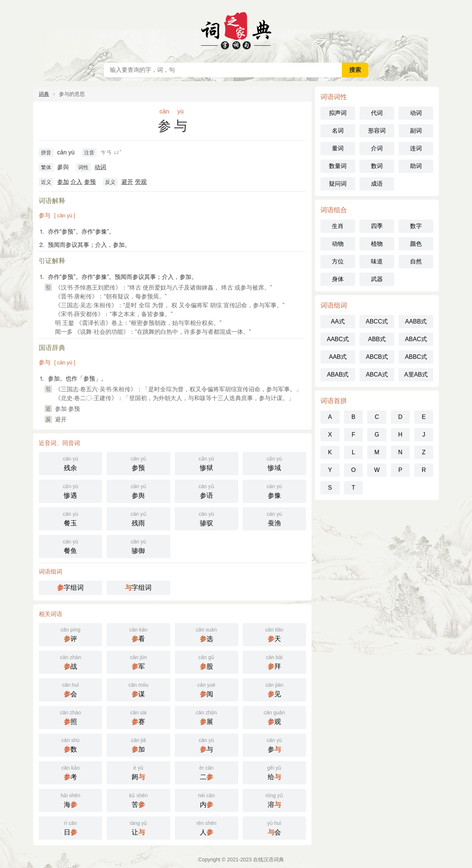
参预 (90, 182)
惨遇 (70, 491)
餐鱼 (70, 546)
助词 (416, 166)
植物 (377, 244)
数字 (416, 226)
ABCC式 (377, 321)
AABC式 (338, 339)
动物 (338, 244)
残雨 (138, 518)
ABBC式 (416, 357)
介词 (377, 148)
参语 (206, 491)
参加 (63, 182)
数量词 (338, 166)
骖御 (138, 546)
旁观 (141, 182)
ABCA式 (377, 374)
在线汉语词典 (236, 29)
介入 (76, 182)
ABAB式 (338, 374)
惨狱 (206, 463)
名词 (338, 131)
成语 (377, 184)
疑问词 (338, 184)
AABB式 (416, 321)
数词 (377, 166)
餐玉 (70, 518)
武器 (377, 279)
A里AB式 (416, 374)
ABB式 (377, 339)
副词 (416, 131)
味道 (377, 261)
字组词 (70, 588)
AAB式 (338, 357)
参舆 (138, 491)
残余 (70, 463)
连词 (416, 148)
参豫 (274, 491)
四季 (377, 226)
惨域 (274, 463)
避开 (127, 182)
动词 (100, 167)
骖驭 (206, 518)
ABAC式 (416, 339)
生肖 (338, 226)
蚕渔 (274, 518)
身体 (338, 279)
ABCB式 (377, 357)
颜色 (416, 244)
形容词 (377, 131)
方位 (338, 261)
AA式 (338, 321)
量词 (338, 148)
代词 (377, 113)
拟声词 (338, 113)
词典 (44, 94)
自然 (416, 261)
